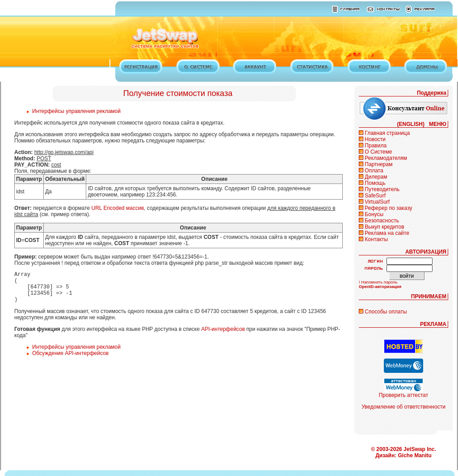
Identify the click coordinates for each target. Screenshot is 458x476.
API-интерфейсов (223, 336)
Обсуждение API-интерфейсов (70, 360)
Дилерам (376, 177)
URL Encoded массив (118, 208)
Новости (375, 139)
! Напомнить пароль (378, 282)
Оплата (374, 171)
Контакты (376, 239)
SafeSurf (375, 196)
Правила (376, 146)
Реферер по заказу (388, 208)
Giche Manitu (415, 455)
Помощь (375, 183)
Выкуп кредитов (384, 227)
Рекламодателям (386, 158)
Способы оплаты (386, 312)
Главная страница (387, 133)
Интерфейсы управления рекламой (76, 111)
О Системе (378, 152)
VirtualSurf (377, 202)
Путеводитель (382, 189)
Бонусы (374, 214)
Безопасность (382, 221)
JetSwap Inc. (420, 449)
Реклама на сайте (387, 233)
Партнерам (378, 164)
